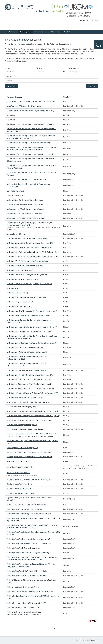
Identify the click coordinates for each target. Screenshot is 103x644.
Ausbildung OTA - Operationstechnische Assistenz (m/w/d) (27, 297)
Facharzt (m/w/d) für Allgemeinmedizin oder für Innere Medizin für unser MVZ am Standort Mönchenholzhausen (32, 526)
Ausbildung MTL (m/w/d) (15, 288)
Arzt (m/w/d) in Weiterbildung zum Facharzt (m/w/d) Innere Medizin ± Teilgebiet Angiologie (31, 160)
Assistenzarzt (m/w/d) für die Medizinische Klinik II (24, 214)
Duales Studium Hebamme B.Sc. (18, 473)
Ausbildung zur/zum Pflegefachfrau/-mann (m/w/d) (24, 398)
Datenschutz (84, 20)
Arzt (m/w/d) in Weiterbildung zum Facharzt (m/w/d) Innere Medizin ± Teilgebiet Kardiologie (31, 167)
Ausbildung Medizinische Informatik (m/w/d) (22, 279)
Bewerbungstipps (41, 32)
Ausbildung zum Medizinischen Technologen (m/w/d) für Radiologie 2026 (32, 252)
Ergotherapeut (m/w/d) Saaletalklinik (19, 489)
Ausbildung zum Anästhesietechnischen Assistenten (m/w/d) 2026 (30, 243)
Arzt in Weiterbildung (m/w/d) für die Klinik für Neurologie (27, 180)
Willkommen (11, 32)
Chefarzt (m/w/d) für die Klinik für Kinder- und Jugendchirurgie (29, 452)
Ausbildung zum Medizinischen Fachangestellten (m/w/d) (27, 352)
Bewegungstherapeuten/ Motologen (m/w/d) (22, 448)
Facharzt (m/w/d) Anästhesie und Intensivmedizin (24, 509)
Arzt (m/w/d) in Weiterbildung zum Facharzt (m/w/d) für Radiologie (30, 154)
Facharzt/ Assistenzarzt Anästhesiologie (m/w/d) (24, 612)
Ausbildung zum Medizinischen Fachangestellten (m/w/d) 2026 (29, 248)
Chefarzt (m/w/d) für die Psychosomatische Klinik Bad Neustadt (29, 457)
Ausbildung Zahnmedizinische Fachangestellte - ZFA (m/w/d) (28, 316)
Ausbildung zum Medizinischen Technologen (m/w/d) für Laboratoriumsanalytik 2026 (26, 365)
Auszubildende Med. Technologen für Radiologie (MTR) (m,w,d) (29, 420)
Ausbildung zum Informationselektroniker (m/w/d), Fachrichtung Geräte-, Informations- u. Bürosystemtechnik (32, 337)
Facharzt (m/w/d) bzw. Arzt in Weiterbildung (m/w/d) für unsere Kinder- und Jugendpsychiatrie (33, 519)
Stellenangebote (25, 32)
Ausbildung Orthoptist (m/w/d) (17, 293)
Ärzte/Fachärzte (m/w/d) (15, 191)
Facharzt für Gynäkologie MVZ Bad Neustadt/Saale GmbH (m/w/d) (30, 592)
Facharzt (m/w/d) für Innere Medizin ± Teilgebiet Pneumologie (28, 553)
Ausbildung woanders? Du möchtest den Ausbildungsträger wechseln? (32, 311)
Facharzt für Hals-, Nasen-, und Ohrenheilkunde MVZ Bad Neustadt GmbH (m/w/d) (33, 597)
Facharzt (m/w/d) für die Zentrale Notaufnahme (23, 548)
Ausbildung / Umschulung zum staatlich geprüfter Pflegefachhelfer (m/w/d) (33, 257)
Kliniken (39, 68)
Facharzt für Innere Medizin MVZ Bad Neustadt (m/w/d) (26, 603)
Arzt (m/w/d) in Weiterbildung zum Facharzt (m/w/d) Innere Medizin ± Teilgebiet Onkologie (31, 130)
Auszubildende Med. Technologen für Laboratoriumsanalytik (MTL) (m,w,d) (33, 416)
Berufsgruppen (73, 68)
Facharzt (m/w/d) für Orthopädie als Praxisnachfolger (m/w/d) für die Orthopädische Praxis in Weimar (31, 565)
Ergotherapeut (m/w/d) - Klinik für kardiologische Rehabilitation (29, 480)
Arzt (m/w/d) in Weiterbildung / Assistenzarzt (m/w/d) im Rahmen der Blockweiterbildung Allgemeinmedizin (31, 137)
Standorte (8, 68)
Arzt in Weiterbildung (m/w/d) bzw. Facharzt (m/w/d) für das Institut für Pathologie (31, 174)
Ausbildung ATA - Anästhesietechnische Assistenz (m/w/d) (27, 261)
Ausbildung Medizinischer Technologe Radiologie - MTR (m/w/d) (29, 284)
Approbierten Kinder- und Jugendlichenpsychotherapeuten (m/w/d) (30, 111)
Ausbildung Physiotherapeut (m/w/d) (19, 306)
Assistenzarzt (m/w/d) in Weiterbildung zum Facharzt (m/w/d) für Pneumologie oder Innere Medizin (29, 224)
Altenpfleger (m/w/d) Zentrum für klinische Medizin (24, 106)
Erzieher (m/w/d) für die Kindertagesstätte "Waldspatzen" (27, 505)
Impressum (94, 20)
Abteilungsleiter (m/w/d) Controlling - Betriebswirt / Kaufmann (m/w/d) (31, 102)
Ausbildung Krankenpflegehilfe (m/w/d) (20, 270)
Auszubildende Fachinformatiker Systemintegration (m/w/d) (28, 402)
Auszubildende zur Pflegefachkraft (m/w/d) (22, 425)
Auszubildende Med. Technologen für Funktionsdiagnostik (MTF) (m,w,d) (32, 411)
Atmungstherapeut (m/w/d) (16, 234)
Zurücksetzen (11, 86)
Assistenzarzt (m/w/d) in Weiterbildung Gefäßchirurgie (26, 218)
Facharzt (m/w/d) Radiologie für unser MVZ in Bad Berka (27, 571)
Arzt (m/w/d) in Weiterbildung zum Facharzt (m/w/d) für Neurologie (30, 124)
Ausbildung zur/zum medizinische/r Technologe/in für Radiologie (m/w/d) (32, 393)
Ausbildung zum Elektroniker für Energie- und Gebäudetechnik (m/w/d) (32, 327)
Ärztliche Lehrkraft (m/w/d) (16, 196)
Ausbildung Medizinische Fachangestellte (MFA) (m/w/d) (27, 275)
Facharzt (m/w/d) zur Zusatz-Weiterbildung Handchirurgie (27, 576)
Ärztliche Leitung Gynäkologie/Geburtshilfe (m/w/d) (25, 200)
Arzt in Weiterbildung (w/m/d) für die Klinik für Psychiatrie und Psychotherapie (28, 185)
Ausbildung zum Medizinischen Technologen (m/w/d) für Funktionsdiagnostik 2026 (26, 358)
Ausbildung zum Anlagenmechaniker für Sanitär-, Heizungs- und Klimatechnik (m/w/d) (29, 321)
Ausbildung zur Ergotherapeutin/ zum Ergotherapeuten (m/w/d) (29, 384)
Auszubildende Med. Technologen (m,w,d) (21, 407)
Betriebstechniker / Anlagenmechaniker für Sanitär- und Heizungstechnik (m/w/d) (32, 442)
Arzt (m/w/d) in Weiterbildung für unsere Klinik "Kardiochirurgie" (29, 143)
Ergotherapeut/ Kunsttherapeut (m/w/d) (20, 493)
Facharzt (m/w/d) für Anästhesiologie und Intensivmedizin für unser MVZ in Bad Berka (33, 533)
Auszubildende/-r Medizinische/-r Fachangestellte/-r (25, 429)
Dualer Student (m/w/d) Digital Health (20, 467)
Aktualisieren (92, 86)
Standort (67, 97)
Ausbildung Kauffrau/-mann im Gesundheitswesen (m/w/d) (27, 239)
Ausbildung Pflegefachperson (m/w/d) (20, 302)
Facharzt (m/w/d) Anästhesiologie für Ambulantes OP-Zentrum (29, 514)
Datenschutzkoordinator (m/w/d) (18, 461)
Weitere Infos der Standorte (61, 32)
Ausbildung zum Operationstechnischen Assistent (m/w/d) (27, 370)
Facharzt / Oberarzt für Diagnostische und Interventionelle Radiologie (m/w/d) (31, 581)
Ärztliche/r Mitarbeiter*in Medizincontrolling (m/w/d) (25, 205)
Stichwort (8, 77)
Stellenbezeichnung (15, 97)
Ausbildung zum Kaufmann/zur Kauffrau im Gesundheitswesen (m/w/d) (32, 343)
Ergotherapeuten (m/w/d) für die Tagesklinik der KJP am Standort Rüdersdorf (30, 499)
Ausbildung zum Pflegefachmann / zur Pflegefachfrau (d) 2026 (29, 380)
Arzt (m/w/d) (11, 115)
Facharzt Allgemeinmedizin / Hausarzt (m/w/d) (23, 587)
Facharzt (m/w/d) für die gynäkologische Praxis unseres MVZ (28, 539)
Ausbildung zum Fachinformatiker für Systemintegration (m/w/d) (29, 332)
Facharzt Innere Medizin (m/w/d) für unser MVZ (23, 608)
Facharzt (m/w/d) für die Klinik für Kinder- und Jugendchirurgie (29, 544)
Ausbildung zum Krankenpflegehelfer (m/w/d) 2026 (25, 348)
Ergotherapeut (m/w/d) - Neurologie (19, 484)
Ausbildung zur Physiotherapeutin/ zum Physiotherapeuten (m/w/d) (30, 389)
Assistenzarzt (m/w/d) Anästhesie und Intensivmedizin (26, 209)
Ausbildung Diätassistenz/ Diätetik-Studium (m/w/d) (25, 266)
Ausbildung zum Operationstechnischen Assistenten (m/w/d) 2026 (30, 375)
